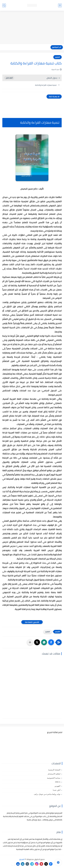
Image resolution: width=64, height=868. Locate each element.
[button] (51, 642)
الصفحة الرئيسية (54, 770)
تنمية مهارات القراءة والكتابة (46, 85)
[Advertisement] (32, 28)
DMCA (58, 782)
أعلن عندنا (57, 790)
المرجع (22, 859)
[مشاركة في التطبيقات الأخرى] (30, 642)
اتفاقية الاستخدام (54, 774)
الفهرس (57, 786)
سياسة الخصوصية (54, 778)
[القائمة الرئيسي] (60, 5)
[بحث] (4, 5)
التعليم (57, 57)
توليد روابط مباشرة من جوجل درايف (47, 794)
